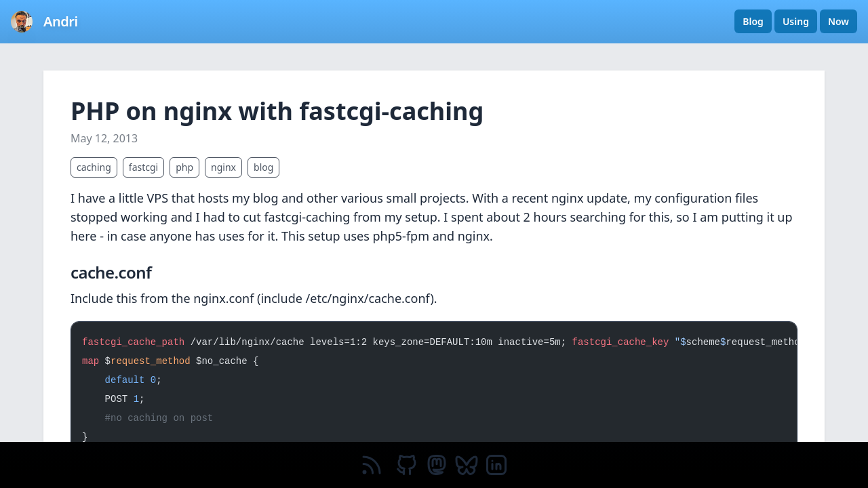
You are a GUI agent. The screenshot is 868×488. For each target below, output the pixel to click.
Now (839, 21)
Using (796, 21)
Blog (753, 21)
